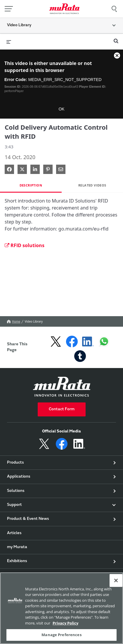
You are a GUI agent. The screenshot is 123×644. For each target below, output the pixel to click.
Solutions (16, 491)
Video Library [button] (19, 25)
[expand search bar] (116, 38)
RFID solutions (25, 245)
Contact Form (62, 409)
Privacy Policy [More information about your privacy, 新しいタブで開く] (65, 623)
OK (61, 109)
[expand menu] (9, 41)
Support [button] (14, 505)
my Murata (17, 547)
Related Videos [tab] (92, 185)
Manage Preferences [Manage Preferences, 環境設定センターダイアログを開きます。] (61, 635)
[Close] (116, 580)
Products (15, 463)
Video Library (34, 321)
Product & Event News (28, 519)
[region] (61, 608)
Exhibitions (17, 561)
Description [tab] (31, 185)
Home (14, 321)
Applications (19, 477)
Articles (14, 533)
